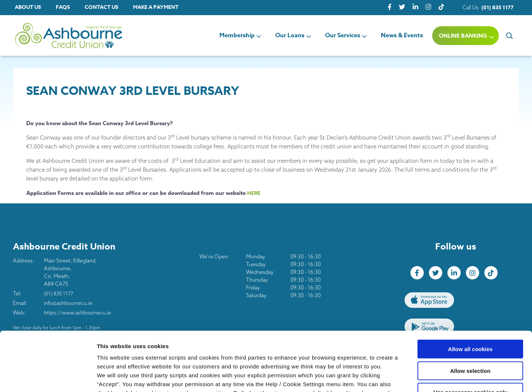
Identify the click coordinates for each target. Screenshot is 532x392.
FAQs (63, 7)
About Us (28, 7)
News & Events (402, 35)
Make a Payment (156, 7)
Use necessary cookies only (470, 338)
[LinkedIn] (415, 7)
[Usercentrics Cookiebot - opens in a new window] (48, 378)
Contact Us (101, 7)
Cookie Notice (117, 348)
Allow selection (470, 317)
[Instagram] (428, 7)
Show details (388, 377)
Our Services (343, 35)
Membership (237, 35)
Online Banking (463, 36)
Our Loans (290, 35)
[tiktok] (441, 7)
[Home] (55, 36)
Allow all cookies (470, 295)
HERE (254, 193)
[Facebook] (390, 7)
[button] (509, 35)
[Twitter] (402, 7)
